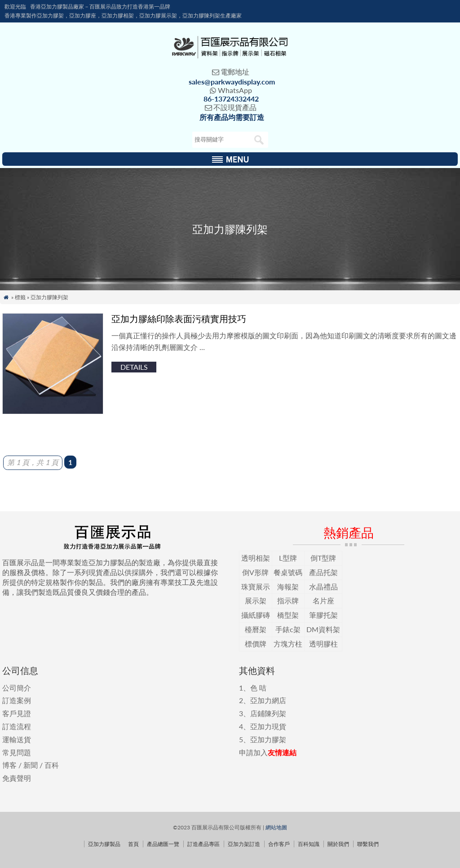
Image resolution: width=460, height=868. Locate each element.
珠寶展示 (256, 587)
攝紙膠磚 (256, 615)
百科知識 (309, 844)
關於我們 (338, 844)
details (134, 367)
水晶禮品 (323, 587)
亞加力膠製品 (104, 844)
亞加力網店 (268, 700)
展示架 (256, 600)
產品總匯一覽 (163, 844)
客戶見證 (17, 713)
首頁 (133, 844)
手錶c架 (288, 629)
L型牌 (288, 558)
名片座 (323, 600)
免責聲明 (17, 778)
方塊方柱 (288, 644)
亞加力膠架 (268, 739)
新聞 (31, 765)
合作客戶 (279, 844)
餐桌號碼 (288, 572)
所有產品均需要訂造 (232, 117)
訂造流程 (17, 726)
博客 (9, 765)
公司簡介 (17, 688)
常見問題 (17, 752)
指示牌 (288, 600)
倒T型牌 (323, 558)
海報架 (288, 587)
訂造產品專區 (203, 844)
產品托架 (323, 572)
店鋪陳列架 (268, 713)
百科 (52, 765)
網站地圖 (276, 827)
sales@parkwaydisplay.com (232, 82)
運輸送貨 (17, 739)
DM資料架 (323, 629)
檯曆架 (256, 629)
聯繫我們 (368, 844)
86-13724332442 (231, 99)
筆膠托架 (323, 615)
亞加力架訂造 (244, 844)
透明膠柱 (323, 644)
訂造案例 (17, 700)
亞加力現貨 (268, 726)
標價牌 (256, 644)
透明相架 (256, 558)
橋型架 (288, 615)
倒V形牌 (255, 572)
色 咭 (258, 688)
